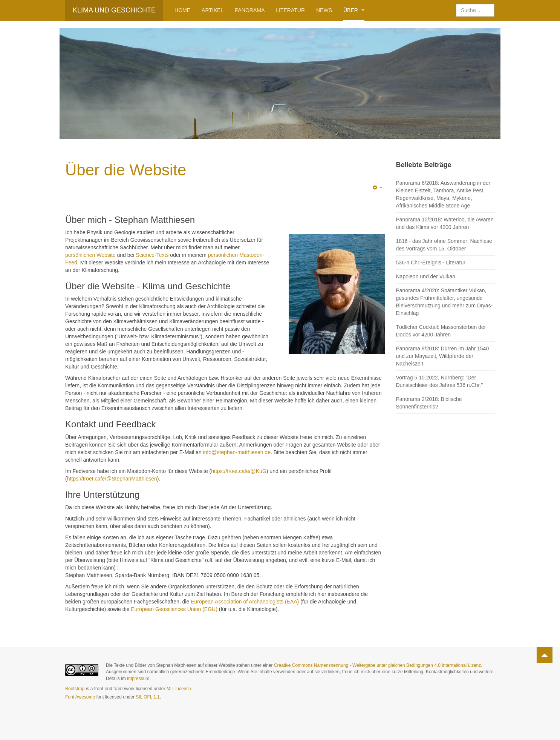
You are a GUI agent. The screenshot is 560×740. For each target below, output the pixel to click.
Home (182, 10)
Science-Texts (152, 255)
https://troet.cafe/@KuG (239, 471)
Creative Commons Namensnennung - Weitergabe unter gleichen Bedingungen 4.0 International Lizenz (377, 665)
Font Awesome (80, 697)
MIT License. (179, 689)
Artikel (213, 10)
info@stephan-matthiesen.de (237, 452)
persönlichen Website (90, 255)
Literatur (290, 10)
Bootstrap (75, 689)
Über (354, 10)
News (324, 10)
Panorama (250, 10)
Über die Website (126, 170)
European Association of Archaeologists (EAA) (245, 602)
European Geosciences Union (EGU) (174, 609)
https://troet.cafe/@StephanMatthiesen (112, 479)
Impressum (138, 679)
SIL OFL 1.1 (148, 697)
